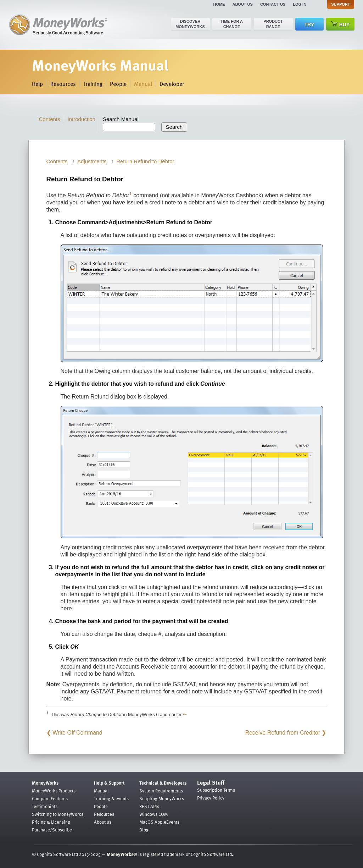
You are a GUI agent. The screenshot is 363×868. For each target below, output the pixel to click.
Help (37, 84)
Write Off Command (77, 733)
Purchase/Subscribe (52, 830)
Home (219, 4)
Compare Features (50, 798)
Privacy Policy (211, 798)
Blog (144, 830)
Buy (340, 24)
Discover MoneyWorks (190, 24)
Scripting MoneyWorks (162, 798)
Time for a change (232, 24)
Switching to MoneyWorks (58, 814)
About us (242, 4)
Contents (50, 119)
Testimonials (45, 806)
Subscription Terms (216, 790)
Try (309, 24)
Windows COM (153, 814)
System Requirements (161, 791)
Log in (300, 4)
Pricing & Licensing (51, 822)
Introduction (82, 119)
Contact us (273, 4)
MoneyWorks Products (54, 791)
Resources (63, 84)
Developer (172, 84)
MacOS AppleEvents (159, 822)
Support (340, 4)
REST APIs (149, 806)
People (118, 84)
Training (93, 84)
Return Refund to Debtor (145, 161)
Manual (143, 84)
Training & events (111, 798)
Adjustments (92, 161)
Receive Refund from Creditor (283, 733)
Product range (273, 24)
